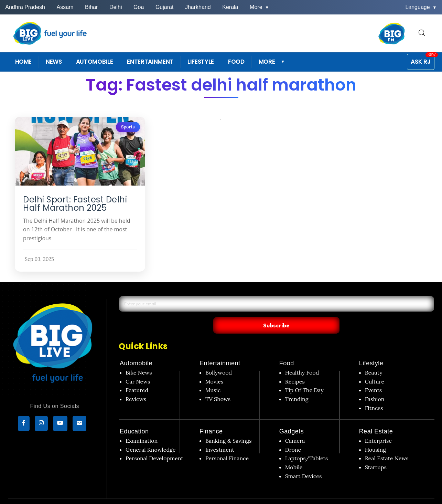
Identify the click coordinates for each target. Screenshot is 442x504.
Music (213, 376)
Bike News (139, 358)
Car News (138, 367)
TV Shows (218, 385)
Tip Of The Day (304, 376)
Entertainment (220, 349)
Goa (139, 7)
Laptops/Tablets (306, 444)
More (260, 7)
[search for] (422, 33)
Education (134, 417)
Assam (65, 7)
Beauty (374, 358)
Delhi (116, 7)
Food (287, 349)
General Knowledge (150, 435)
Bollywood (219, 358)
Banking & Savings (229, 427)
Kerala (230, 7)
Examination (142, 427)
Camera (295, 427)
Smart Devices (304, 462)
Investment (220, 435)
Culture (375, 367)
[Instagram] (41, 424)
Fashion (375, 385)
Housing (376, 435)
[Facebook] (24, 424)
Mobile (294, 453)
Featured (137, 376)
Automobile (136, 349)
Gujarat (164, 7)
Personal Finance (227, 444)
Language (421, 7)
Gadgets (292, 417)
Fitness (374, 393)
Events (374, 376)
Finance (211, 417)
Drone (293, 435)
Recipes (295, 367)
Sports (128, 127)
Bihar (91, 7)
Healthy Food (302, 358)
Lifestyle (371, 349)
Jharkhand (198, 7)
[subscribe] (79, 424)
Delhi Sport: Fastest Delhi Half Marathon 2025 (75, 204)
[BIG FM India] (392, 33)
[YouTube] (60, 424)
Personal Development (154, 444)
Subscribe (342, 311)
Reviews (136, 385)
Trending (297, 385)
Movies (214, 367)
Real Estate (376, 417)
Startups (376, 453)
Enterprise (378, 427)
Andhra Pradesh (25, 7)
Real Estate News (387, 444)
